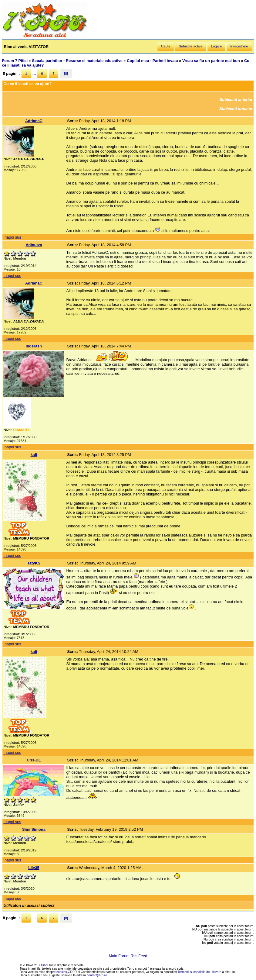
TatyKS (34, 563)
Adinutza (34, 245)
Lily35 (34, 868)
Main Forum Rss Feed (128, 956)
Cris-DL (34, 760)
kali (34, 455)
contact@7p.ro (97, 975)
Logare (217, 46)
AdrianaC (34, 121)
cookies (62, 972)
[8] (66, 74)
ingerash (34, 346)
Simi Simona (34, 829)
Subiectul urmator (236, 109)
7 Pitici (43, 965)
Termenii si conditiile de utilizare (200, 972)
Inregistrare (239, 46)
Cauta (166, 46)
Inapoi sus (12, 237)
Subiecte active (190, 46)
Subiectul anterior (236, 100)
